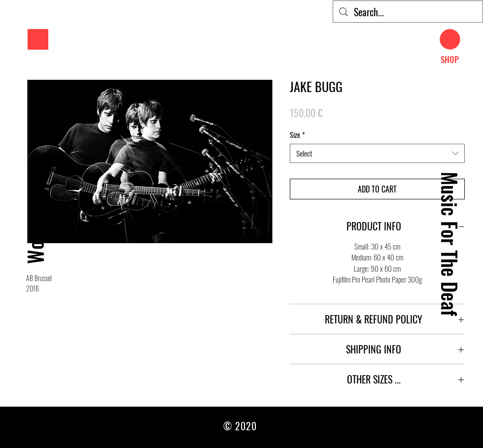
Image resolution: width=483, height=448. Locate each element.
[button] (38, 39)
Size (297, 135)
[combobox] (377, 153)
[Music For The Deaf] (450, 244)
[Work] (35, 244)
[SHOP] (450, 60)
